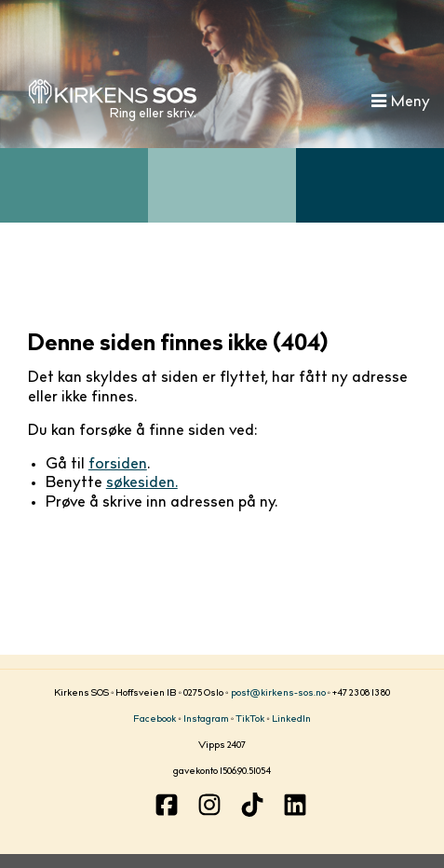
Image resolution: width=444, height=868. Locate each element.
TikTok (250, 720)
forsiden (118, 465)
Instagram (206, 720)
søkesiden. (142, 483)
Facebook (155, 720)
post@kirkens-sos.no (278, 694)
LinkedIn (291, 720)
